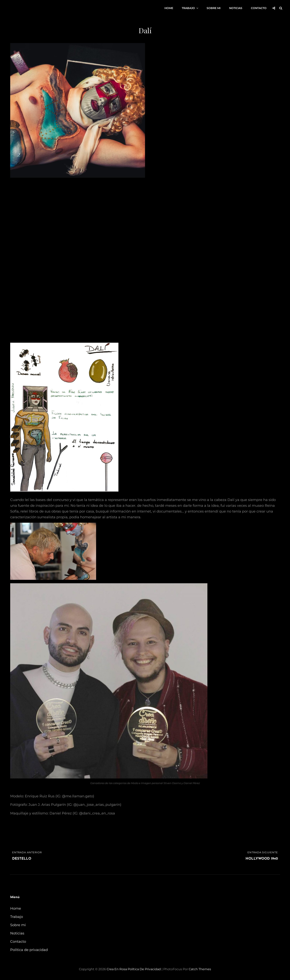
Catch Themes (200, 969)
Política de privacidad (29, 950)
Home (169, 8)
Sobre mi (214, 8)
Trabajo (190, 8)
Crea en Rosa (117, 969)
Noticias (236, 8)
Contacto (259, 8)
